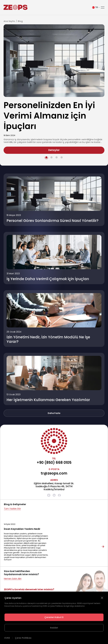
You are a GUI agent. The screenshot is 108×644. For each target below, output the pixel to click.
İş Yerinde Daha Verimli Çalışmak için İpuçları (48, 279)
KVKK (7, 638)
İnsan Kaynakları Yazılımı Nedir (22, 529)
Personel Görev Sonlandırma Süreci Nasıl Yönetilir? (53, 221)
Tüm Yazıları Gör (12, 509)
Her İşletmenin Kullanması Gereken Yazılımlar (48, 400)
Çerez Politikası (23, 638)
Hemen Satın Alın (13, 579)
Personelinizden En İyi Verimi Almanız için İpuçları (49, 116)
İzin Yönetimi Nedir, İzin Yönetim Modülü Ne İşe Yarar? (48, 339)
